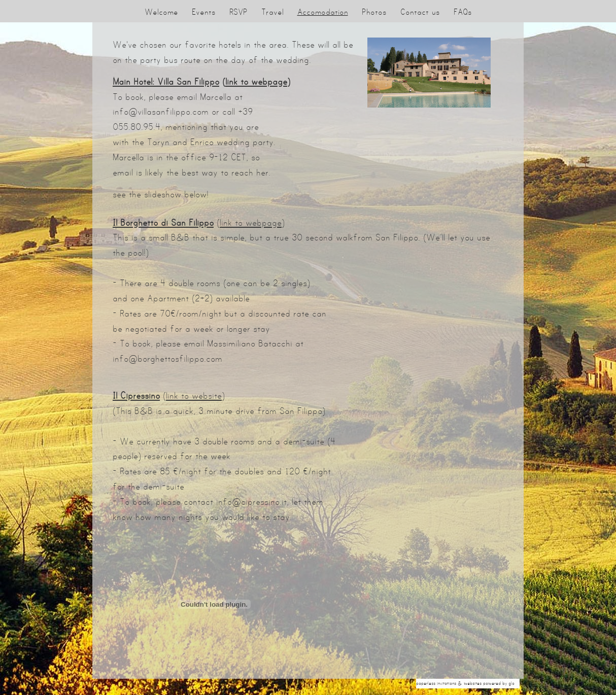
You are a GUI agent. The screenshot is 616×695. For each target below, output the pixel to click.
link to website (194, 396)
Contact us (420, 12)
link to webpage (256, 82)
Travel (272, 12)
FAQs (463, 12)
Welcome (161, 12)
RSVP (238, 12)
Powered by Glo (499, 683)
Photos (374, 12)
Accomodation (323, 12)
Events (204, 12)
